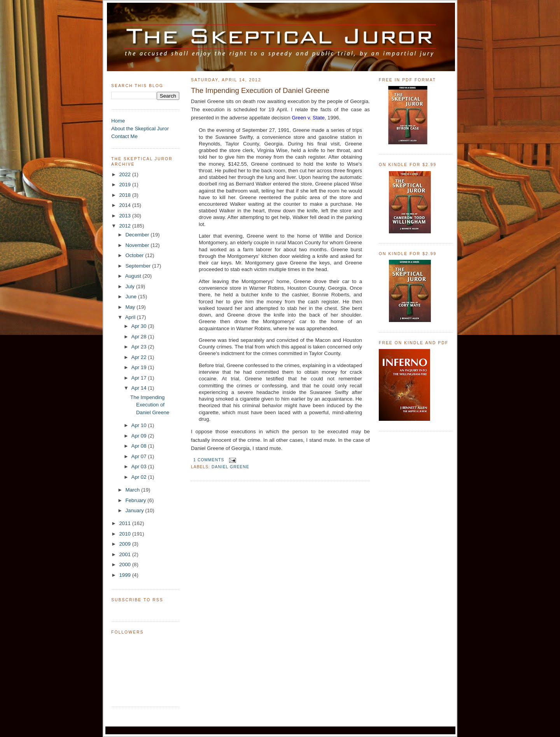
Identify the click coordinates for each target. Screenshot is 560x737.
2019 (125, 185)
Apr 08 (140, 446)
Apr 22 (140, 357)
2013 (125, 216)
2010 (125, 534)
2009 (125, 544)
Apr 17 (140, 378)
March (133, 490)
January (135, 510)
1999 (125, 575)
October (135, 255)
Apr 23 (140, 347)
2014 (125, 205)
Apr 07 (140, 456)
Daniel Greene (230, 467)
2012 (125, 226)
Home (118, 121)
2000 (125, 565)
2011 (125, 523)
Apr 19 (140, 367)
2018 (125, 195)
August (134, 276)
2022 (125, 174)
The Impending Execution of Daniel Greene (150, 405)
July (130, 286)
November (138, 245)
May (131, 307)
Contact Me (124, 136)
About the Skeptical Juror (140, 129)
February (136, 500)
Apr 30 (140, 326)
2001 (125, 554)
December (138, 235)
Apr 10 (140, 425)
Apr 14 (140, 388)
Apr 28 (140, 337)
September (139, 266)
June (131, 297)
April (131, 317)
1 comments (209, 460)
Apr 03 (140, 467)
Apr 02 (140, 477)
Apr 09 (140, 436)
